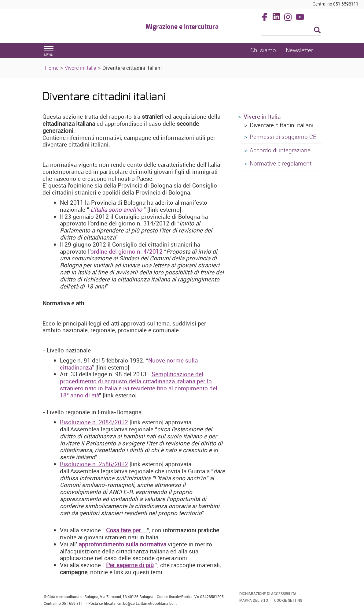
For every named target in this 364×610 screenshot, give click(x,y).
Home (52, 68)
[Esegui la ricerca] (317, 30)
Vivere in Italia (81, 68)
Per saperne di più (130, 565)
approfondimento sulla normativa (122, 544)
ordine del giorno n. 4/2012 (127, 251)
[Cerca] (291, 31)
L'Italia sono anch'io (116, 210)
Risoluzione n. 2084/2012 (94, 422)
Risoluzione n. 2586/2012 (94, 464)
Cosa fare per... (126, 530)
